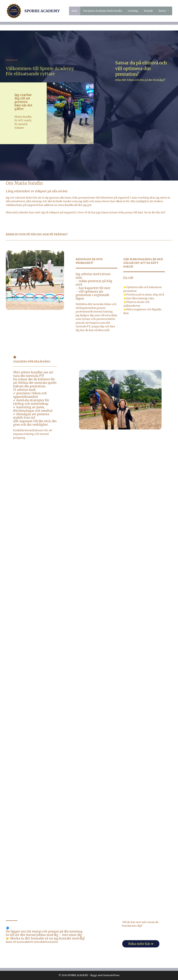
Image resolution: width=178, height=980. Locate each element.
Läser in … (89, 672)
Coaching (133, 11)
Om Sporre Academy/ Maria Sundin (103, 11)
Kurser (165, 11)
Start (75, 11)
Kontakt (148, 11)
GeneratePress (111, 975)
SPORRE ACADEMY (42, 11)
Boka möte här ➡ (141, 944)
